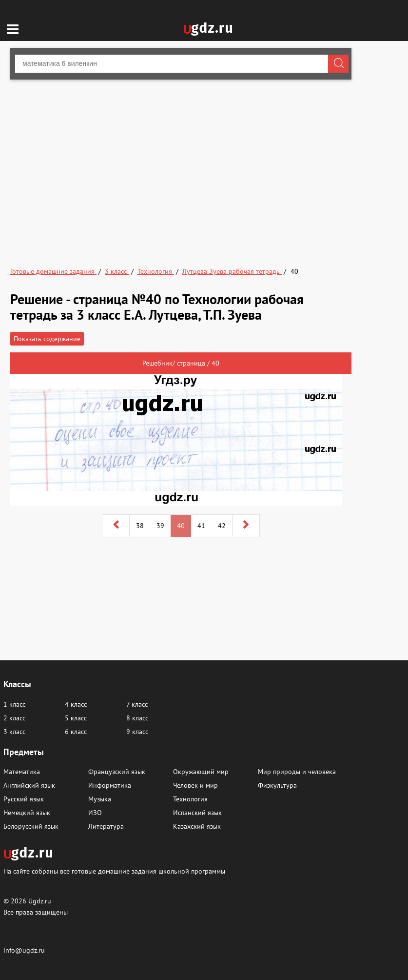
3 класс (14, 732)
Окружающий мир (201, 772)
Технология (190, 799)
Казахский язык (197, 826)
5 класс (76, 718)
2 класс (14, 718)
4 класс (76, 704)
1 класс (14, 704)
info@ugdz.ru (24, 950)
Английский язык (29, 785)
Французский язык (117, 772)
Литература (106, 826)
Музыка (100, 799)
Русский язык (24, 799)
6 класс (76, 732)
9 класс (137, 732)
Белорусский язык (31, 826)
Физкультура (277, 785)
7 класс (137, 704)
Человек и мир (195, 785)
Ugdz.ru (40, 901)
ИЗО (95, 813)
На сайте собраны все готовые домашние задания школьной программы (114, 871)
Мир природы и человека (297, 772)
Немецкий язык (27, 813)
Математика (22, 772)
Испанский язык (197, 813)
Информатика (110, 785)
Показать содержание (47, 339)
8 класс (137, 718)
